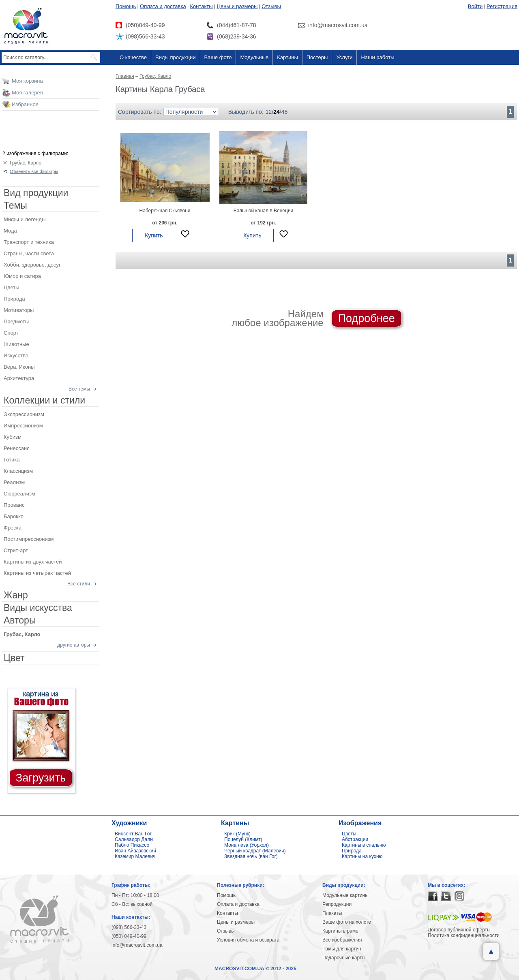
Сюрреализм (19, 494)
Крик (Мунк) (237, 834)
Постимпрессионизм (29, 539)
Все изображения (342, 940)
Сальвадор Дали (134, 839)
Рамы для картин (342, 949)
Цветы (11, 287)
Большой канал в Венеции (264, 211)
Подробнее (367, 318)
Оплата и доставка (163, 6)
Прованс (14, 505)
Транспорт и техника (29, 242)
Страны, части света (29, 253)
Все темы (79, 389)
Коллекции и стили (44, 400)
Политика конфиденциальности (464, 935)
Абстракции (355, 839)
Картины (287, 57)
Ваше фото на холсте (347, 922)
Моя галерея (27, 93)
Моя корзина (27, 81)
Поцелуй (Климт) (243, 839)
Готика (12, 460)
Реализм (14, 482)
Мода (10, 231)
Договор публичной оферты (459, 930)
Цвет (14, 658)
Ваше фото (218, 57)
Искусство (16, 355)
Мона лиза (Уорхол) (247, 845)
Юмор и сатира (22, 276)
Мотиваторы (19, 310)
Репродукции (337, 904)
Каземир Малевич (135, 856)
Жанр (16, 595)
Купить (154, 235)
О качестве (133, 57)
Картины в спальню (364, 845)
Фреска (13, 528)
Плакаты (332, 913)
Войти (475, 6)
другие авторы (74, 645)
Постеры (317, 57)
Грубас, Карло (26, 163)
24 (277, 112)
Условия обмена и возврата (248, 940)
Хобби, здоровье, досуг (32, 265)
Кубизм (13, 437)
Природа (14, 299)
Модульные (254, 57)
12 (269, 112)
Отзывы (271, 6)
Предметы (16, 321)
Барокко (14, 516)
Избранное (25, 104)
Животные (16, 344)
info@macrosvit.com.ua (137, 945)
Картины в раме (340, 931)
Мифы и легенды (25, 219)
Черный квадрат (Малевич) (255, 851)
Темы (15, 205)
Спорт (11, 333)
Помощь (126, 6)
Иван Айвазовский (135, 851)
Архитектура (19, 378)
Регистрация (502, 6)
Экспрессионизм (24, 414)
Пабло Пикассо (132, 845)
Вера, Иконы (19, 367)
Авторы (20, 620)
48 (285, 112)
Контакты (202, 6)
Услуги (344, 57)
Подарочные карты (344, 958)
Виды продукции (175, 57)
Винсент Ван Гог (133, 834)
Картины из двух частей (33, 562)
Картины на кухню (362, 856)
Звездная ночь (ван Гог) (251, 856)
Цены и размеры (237, 6)
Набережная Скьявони (165, 211)
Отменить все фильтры (34, 171)
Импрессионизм (23, 426)
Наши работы (377, 57)
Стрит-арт (16, 550)
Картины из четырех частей (37, 573)
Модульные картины (345, 895)
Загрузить (41, 778)
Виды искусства (38, 608)
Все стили (79, 584)
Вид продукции (36, 193)
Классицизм (18, 471)
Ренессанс (17, 448)
